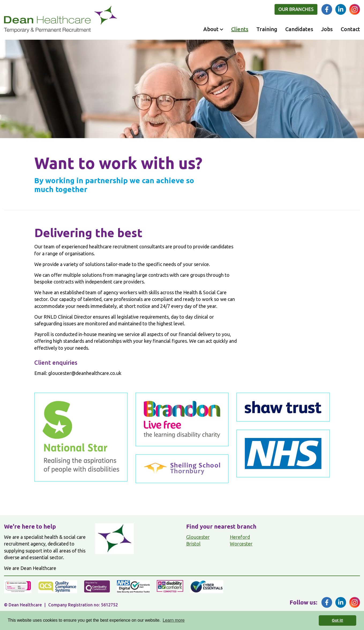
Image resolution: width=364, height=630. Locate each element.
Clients (240, 29)
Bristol (193, 544)
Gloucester (198, 537)
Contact (350, 29)
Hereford (240, 537)
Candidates (299, 29)
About (211, 29)
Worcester (241, 544)
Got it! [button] (337, 620)
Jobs (327, 29)
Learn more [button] (174, 620)
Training (267, 29)
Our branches (296, 9)
